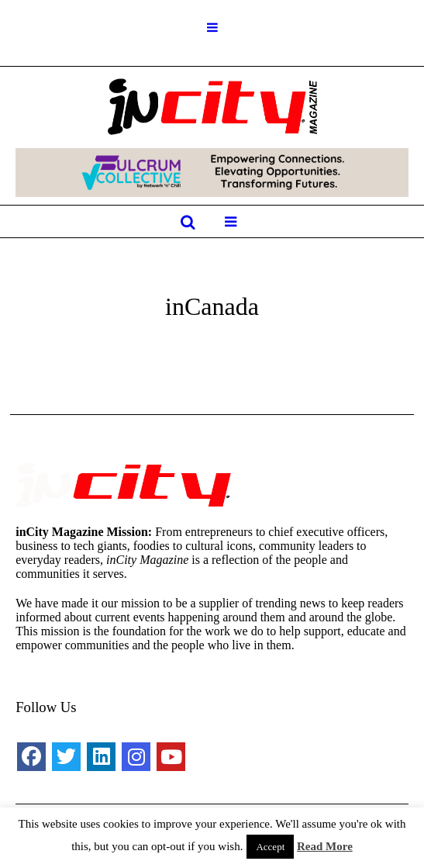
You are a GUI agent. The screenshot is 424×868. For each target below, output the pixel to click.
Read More (325, 846)
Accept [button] (270, 847)
